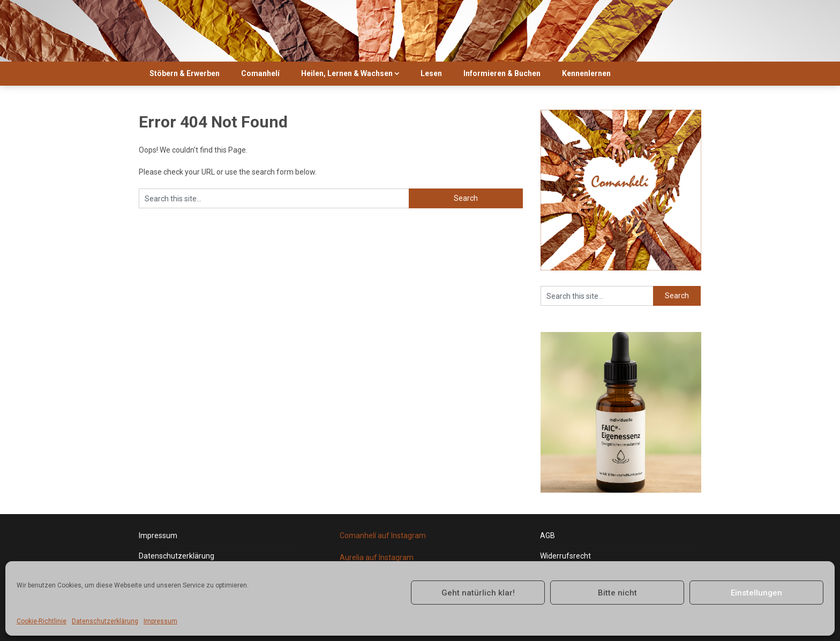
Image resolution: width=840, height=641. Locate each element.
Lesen (431, 73)
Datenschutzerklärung (105, 621)
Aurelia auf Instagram (377, 557)
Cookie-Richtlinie (42, 621)
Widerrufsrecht (565, 556)
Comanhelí (260, 73)
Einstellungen (756, 593)
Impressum (160, 621)
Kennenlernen (586, 73)
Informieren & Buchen (502, 73)
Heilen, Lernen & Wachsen (347, 73)
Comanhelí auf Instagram (383, 536)
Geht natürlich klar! (478, 593)
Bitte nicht (617, 593)
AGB (547, 536)
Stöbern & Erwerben (185, 73)
